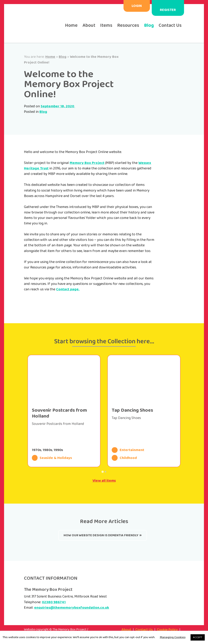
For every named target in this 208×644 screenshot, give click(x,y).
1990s (58, 450)
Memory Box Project (87, 163)
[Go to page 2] (105, 472)
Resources (128, 25)
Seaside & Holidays (52, 458)
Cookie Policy (167, 630)
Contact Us (170, 25)
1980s (47, 450)
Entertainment (128, 450)
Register (168, 10)
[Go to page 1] (102, 472)
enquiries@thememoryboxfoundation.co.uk (72, 608)
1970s (37, 450)
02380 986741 (54, 602)
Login (137, 6)
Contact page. (68, 289)
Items (106, 25)
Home (71, 25)
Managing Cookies (173, 637)
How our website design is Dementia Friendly (101, 535)
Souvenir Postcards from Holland (59, 413)
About (89, 25)
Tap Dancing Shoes (132, 410)
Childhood (124, 458)
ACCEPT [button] (198, 637)
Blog (149, 25)
